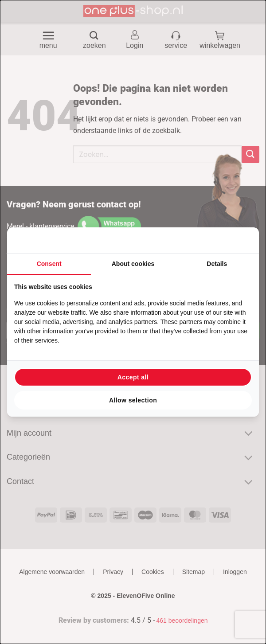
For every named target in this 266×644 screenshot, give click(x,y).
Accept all (133, 377)
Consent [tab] (49, 264)
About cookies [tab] (133, 264)
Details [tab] (217, 264)
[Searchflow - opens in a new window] (241, 240)
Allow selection (133, 400)
